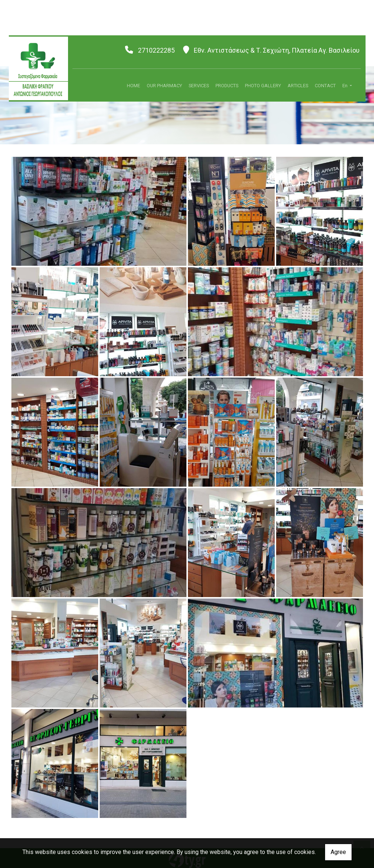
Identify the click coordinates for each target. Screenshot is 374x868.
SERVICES (199, 86)
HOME (133, 86)
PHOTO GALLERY (263, 86)
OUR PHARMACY (164, 86)
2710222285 (156, 50)
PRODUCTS (227, 86)
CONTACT (325, 86)
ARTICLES (298, 86)
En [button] (345, 86)
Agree (338, 852)
